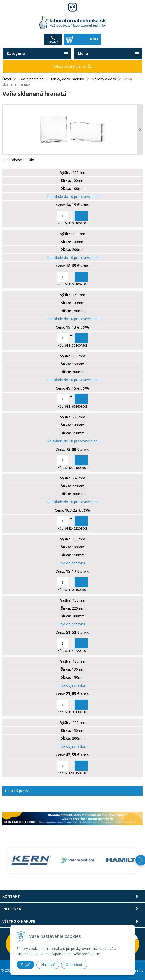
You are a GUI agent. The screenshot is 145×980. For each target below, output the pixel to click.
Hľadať (53, 42)
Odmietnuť (74, 965)
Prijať (25, 965)
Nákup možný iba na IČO (72, 66)
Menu (83, 54)
